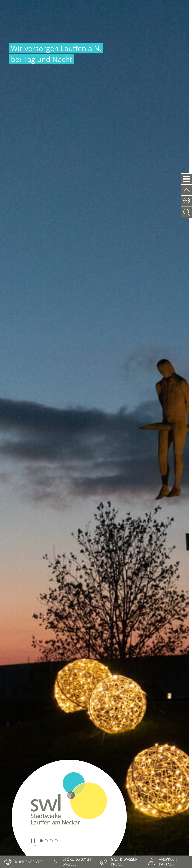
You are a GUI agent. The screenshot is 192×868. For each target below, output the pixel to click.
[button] (186, 179)
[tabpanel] (95, 428)
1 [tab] (41, 841)
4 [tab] (56, 841)
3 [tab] (51, 841)
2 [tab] (46, 841)
